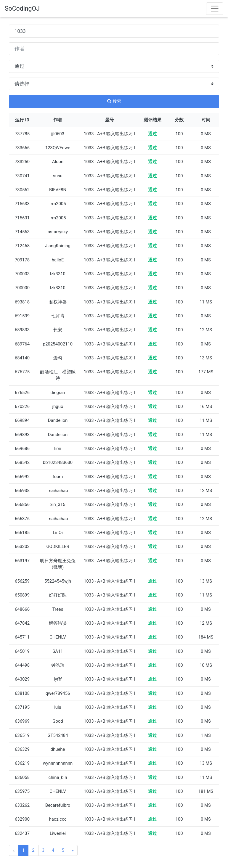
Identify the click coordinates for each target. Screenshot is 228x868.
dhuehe (58, 749)
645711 (22, 637)
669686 (22, 449)
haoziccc (58, 819)
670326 (22, 406)
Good (58, 721)
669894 (22, 420)
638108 (22, 693)
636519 (22, 735)
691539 (22, 316)
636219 (22, 763)
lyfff (58, 679)
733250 (22, 162)
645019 (22, 651)
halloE (58, 260)
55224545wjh (58, 581)
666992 (22, 477)
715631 (22, 218)
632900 (22, 819)
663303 (22, 546)
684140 (22, 358)
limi (58, 449)
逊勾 (58, 358)
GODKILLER (58, 546)
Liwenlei (58, 833)
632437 (22, 833)
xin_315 (58, 504)
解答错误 (58, 623)
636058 (22, 777)
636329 (22, 749)
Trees (58, 609)
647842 (22, 623)
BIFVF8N (58, 190)
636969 (22, 721)
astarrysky (58, 232)
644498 (22, 665)
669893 (22, 435)
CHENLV (58, 637)
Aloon (58, 162)
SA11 (58, 651)
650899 (22, 595)
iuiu (58, 707)
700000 (22, 288)
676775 (22, 372)
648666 (22, 609)
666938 (22, 491)
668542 (22, 462)
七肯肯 (58, 316)
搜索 (114, 101)
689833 (22, 330)
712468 (22, 246)
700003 (22, 274)
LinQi (58, 533)
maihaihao (58, 491)
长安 (58, 330)
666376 (22, 519)
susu (58, 176)
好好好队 (58, 595)
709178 (22, 260)
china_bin (58, 777)
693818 (22, 302)
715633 (22, 204)
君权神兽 (58, 302)
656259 (22, 581)
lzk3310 (58, 274)
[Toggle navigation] (215, 9)
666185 (22, 533)
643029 (22, 679)
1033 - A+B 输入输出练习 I (110, 134)
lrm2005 (58, 204)
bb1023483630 (58, 462)
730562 (22, 190)
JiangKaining (58, 246)
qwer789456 (58, 693)
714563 (22, 232)
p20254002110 (58, 344)
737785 (22, 134)
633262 (22, 805)
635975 (22, 791)
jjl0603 (58, 134)
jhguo (58, 406)
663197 (22, 561)
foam (58, 477)
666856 (22, 504)
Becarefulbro (58, 805)
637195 (22, 707)
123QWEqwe (58, 148)
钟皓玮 (58, 665)
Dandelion (58, 420)
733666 (22, 148)
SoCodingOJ (22, 8)
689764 (22, 344)
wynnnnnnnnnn (58, 763)
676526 (22, 393)
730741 (22, 176)
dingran (58, 393)
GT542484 (58, 735)
